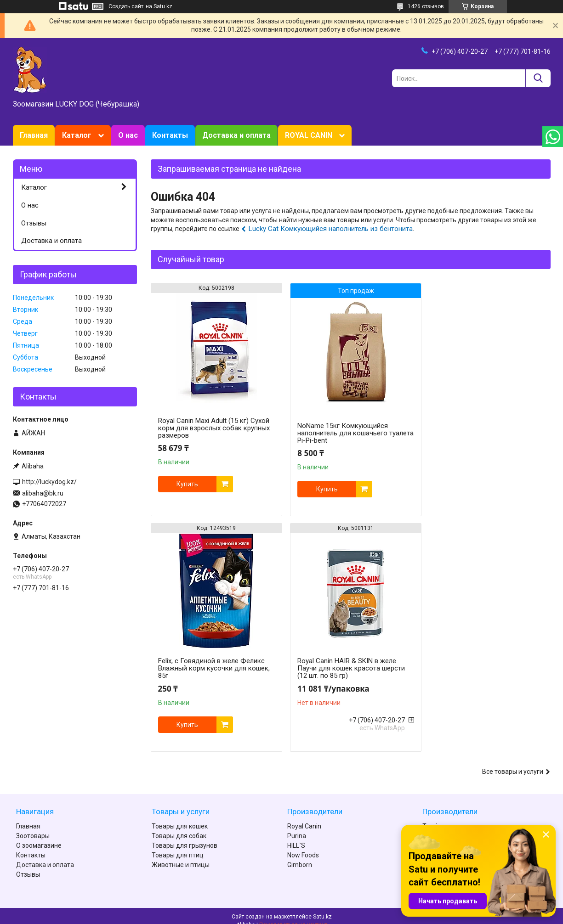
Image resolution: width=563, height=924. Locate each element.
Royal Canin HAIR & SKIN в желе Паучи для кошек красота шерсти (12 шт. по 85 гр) (212, 668)
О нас (128, 135)
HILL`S (296, 836)
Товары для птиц (178, 845)
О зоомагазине (39, 836)
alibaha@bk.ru (43, 493)
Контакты (170, 135)
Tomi (430, 817)
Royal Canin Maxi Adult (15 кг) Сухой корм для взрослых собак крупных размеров (214, 428)
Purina (297, 826)
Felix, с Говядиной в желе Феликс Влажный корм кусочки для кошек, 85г (485, 428)
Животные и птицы (181, 855)
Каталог (77, 135)
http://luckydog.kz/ (49, 482)
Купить (187, 484)
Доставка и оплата (236, 135)
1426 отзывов (426, 6)
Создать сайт (126, 6)
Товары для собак (179, 826)
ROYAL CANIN (309, 135)
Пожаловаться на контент (293, 915)
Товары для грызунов (185, 836)
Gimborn (300, 855)
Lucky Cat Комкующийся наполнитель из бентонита (331, 229)
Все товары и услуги (513, 762)
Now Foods (303, 845)
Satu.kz (322, 907)
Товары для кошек (180, 817)
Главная (34, 135)
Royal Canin (304, 817)
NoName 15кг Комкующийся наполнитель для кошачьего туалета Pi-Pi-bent (339, 433)
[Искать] (538, 78)
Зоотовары (33, 826)
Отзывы (34, 223)
